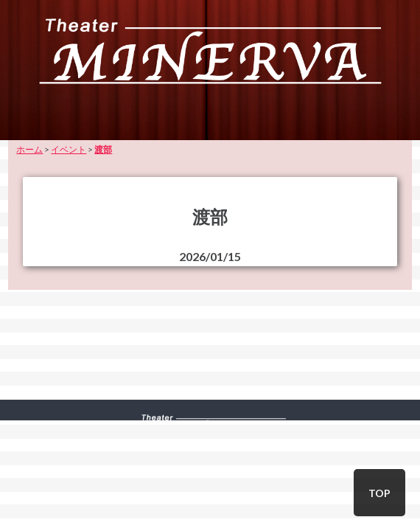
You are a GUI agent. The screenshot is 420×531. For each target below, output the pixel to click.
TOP (379, 493)
